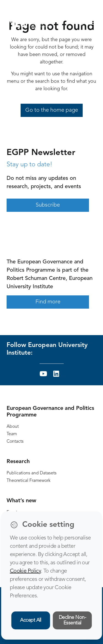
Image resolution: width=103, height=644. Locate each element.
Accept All (31, 620)
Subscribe (48, 205)
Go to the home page (52, 110)
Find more (48, 302)
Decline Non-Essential (73, 620)
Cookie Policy (25, 571)
